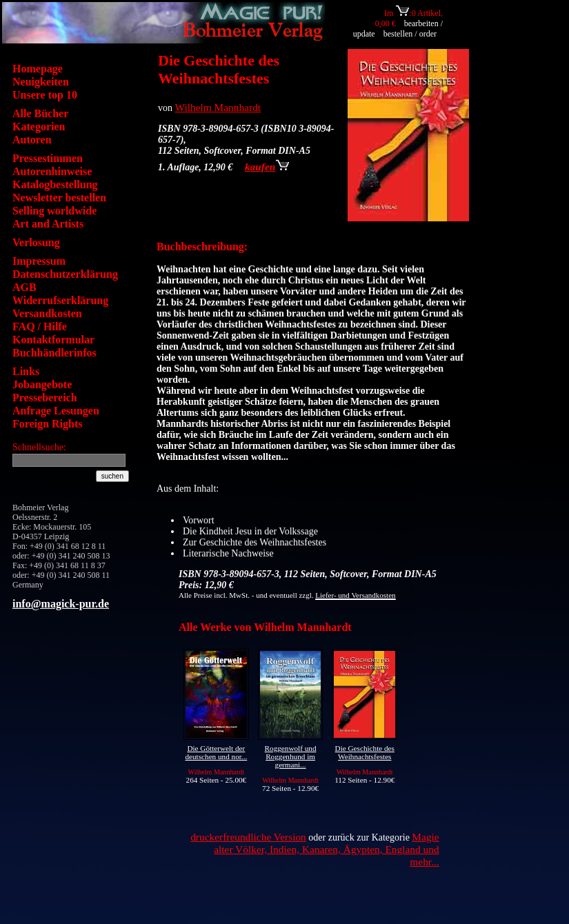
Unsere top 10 (45, 95)
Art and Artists (48, 224)
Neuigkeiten (41, 82)
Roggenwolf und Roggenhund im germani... (291, 756)
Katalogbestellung (55, 184)
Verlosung (36, 242)
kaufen (267, 167)
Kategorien (39, 127)
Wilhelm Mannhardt (218, 107)
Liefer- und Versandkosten (355, 595)
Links (26, 371)
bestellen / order (411, 34)
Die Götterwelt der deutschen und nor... (216, 752)
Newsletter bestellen (59, 198)
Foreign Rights (47, 424)
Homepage (38, 69)
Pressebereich (45, 398)
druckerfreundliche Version (248, 837)
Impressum (39, 261)
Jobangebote (42, 384)
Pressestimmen (48, 158)
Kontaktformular (53, 340)
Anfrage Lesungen (56, 411)
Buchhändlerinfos (54, 353)
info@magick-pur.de (61, 604)
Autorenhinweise (52, 171)
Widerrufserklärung (60, 300)
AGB (24, 287)
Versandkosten (47, 313)
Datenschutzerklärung (65, 274)
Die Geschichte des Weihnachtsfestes (365, 752)
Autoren (32, 140)
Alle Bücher (40, 113)
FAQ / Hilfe (40, 327)
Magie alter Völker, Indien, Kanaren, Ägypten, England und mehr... (326, 849)
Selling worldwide (54, 211)
